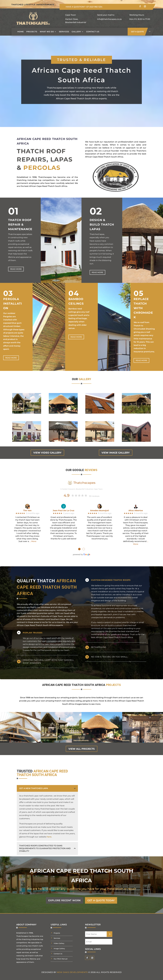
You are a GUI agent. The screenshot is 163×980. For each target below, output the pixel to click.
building (122, 597)
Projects (32, 32)
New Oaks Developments (72, 969)
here (49, 833)
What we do (47, 32)
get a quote (137, 32)
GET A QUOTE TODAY (104, 897)
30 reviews (94, 493)
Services (64, 32)
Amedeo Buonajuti (100, 507)
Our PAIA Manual (61, 955)
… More (33, 538)
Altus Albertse (136, 507)
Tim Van (27, 507)
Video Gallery (59, 940)
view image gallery (116, 449)
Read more (16, 265)
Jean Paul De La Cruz (64, 507)
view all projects (82, 745)
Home (21, 32)
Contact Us (93, 32)
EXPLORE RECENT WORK (62, 897)
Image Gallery (59, 945)
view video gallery (47, 449)
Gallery (76, 32)
